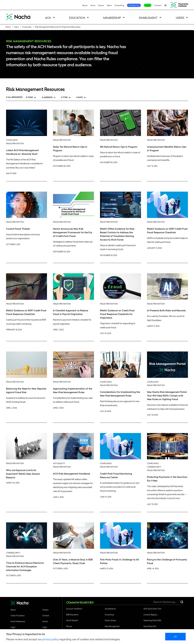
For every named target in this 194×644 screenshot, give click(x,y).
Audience (48, 97)
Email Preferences (18, 621)
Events (101, 5)
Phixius (69, 626)
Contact (158, 5)
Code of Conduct (18, 615)
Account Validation (74, 609)
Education (77, 18)
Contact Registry (150, 615)
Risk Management (112, 626)
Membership (112, 18)
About (85, 5)
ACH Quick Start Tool (152, 609)
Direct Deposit (72, 620)
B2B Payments (72, 615)
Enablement (148, 18)
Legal (13, 627)
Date (80, 97)
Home (8, 27)
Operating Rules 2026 (152, 620)
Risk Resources (134, 5)
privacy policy (51, 639)
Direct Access (110, 620)
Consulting (119, 5)
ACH (48, 18)
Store (93, 5)
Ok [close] (175, 636)
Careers (45, 610)
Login (148, 5)
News (109, 5)
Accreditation (110, 609)
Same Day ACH (150, 626)
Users (180, 18)
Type (65, 97)
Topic (30, 97)
